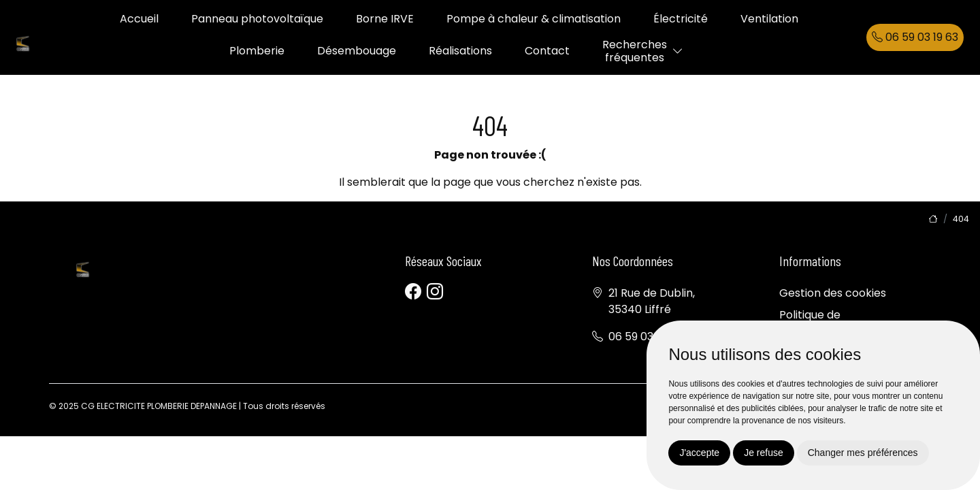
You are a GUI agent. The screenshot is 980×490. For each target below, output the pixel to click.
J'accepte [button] (699, 453)
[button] (678, 51)
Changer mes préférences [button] (863, 453)
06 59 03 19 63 (915, 37)
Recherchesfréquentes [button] (635, 51)
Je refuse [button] (764, 453)
